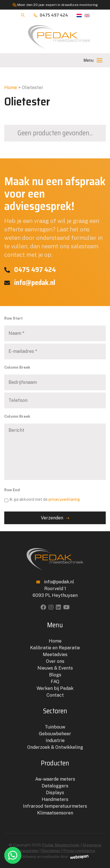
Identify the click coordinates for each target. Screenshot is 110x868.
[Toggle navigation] (100, 60)
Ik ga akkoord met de (45, 499)
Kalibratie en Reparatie (55, 648)
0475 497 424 (51, 15)
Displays (55, 793)
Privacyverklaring (79, 851)
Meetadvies (55, 655)
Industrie (55, 740)
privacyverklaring (64, 499)
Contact (55, 695)
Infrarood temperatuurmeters (55, 806)
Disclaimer (51, 851)
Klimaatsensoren (55, 813)
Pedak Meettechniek (61, 845)
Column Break (17, 367)
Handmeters (55, 799)
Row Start (13, 318)
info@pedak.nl (30, 283)
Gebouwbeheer (55, 734)
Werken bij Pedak (55, 688)
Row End (12, 490)
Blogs (55, 675)
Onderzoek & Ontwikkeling (55, 747)
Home (11, 88)
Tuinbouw (55, 727)
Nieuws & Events (55, 668)
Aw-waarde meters (55, 779)
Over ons (55, 661)
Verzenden (52, 518)
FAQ (55, 682)
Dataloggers (55, 786)
